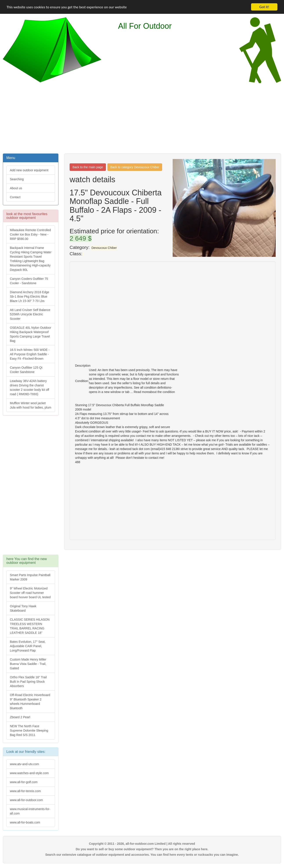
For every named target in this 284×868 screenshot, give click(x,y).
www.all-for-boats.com (25, 822)
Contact (15, 197)
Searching (17, 179)
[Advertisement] (142, 118)
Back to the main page (88, 167)
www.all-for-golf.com (24, 782)
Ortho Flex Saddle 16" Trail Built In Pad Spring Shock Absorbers (28, 682)
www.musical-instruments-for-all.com (30, 811)
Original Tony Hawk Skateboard (23, 608)
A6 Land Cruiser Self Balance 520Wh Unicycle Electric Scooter (30, 314)
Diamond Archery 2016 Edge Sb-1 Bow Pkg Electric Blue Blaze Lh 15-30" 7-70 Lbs (30, 296)
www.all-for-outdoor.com (26, 800)
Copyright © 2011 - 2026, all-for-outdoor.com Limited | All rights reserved (142, 844)
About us (16, 188)
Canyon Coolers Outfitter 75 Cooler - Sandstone (29, 281)
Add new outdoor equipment (29, 170)
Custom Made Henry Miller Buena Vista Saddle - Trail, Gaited (28, 664)
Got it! (264, 7)
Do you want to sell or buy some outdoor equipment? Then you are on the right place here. (142, 849)
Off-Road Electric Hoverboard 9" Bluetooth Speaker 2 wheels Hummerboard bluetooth (30, 702)
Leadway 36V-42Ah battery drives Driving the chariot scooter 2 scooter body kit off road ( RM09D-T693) (30, 388)
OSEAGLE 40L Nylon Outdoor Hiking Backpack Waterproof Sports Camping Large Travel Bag (31, 334)
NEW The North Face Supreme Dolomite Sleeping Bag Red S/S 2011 (29, 730)
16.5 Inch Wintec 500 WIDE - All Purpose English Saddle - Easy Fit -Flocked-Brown (30, 354)
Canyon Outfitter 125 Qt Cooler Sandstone (26, 370)
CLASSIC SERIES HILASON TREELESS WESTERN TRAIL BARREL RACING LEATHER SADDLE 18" (30, 626)
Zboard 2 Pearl (20, 717)
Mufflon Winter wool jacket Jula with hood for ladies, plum (31, 405)
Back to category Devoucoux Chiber (135, 167)
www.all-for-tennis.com (25, 791)
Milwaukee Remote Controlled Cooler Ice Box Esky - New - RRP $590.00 (30, 234)
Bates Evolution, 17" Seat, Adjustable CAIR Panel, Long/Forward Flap (28, 646)
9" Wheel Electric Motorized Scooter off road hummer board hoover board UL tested (30, 593)
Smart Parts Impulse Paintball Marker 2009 (30, 577)
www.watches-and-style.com (29, 773)
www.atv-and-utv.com (24, 764)
